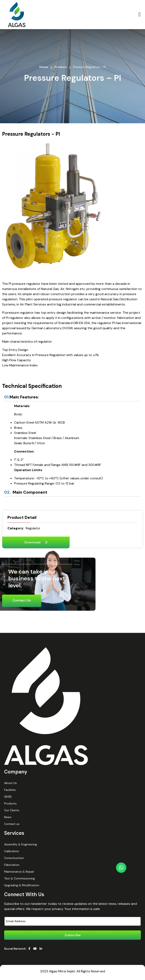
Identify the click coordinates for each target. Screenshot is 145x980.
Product (61, 67)
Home (44, 67)
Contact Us (22, 600)
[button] (140, 14)
